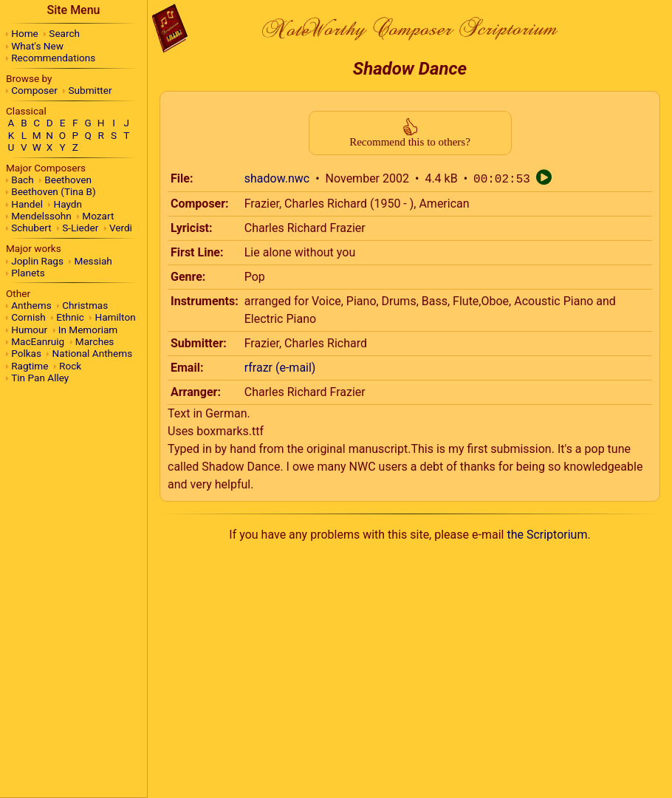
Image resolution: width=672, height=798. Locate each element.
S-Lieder (80, 228)
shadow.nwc (277, 179)
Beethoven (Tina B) (54, 191)
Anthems (31, 305)
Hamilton (115, 317)
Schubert (31, 228)
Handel (27, 204)
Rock (70, 366)
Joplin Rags (37, 261)
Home (25, 33)
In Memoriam (88, 330)
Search (64, 33)
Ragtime (30, 366)
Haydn (68, 204)
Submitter (90, 90)
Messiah (93, 261)
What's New (37, 46)
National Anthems (93, 353)
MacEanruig (38, 341)
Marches (95, 341)
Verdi (121, 228)
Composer (34, 90)
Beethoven (68, 180)
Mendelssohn (41, 216)
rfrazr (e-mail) (280, 368)
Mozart (98, 216)
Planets (28, 273)
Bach (22, 180)
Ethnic (70, 317)
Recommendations (53, 58)
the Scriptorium (547, 535)
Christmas (85, 305)
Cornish (28, 317)
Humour (29, 330)
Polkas (26, 353)
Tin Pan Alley (40, 378)
